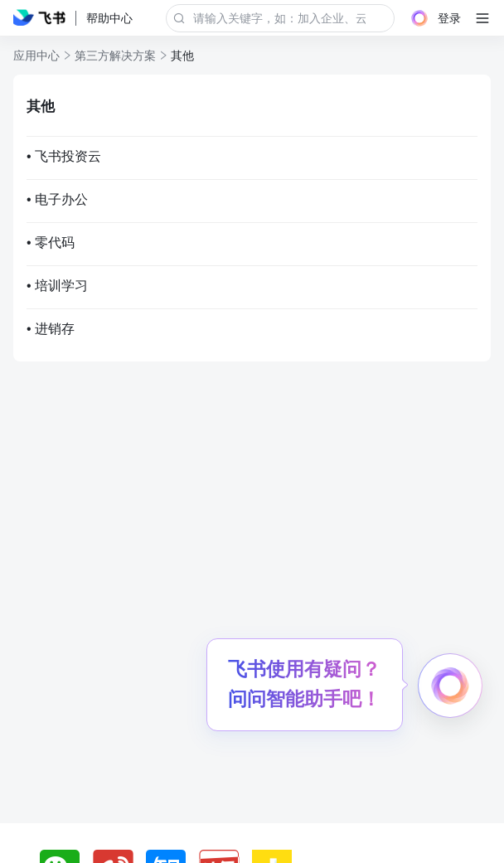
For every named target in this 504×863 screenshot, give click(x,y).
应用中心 (36, 56)
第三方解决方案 (115, 56)
